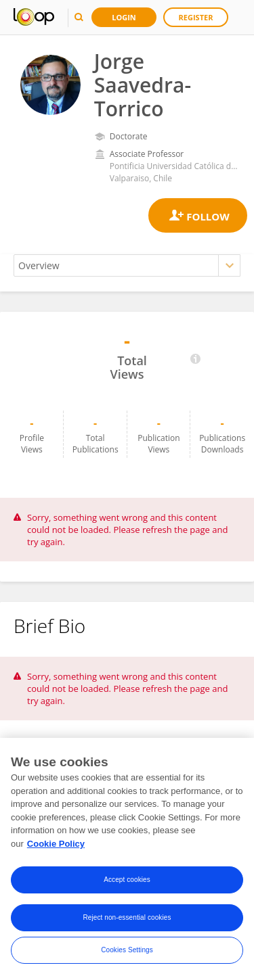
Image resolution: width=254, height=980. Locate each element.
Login (124, 17)
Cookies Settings (127, 953)
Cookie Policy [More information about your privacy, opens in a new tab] (56, 846)
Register (196, 17)
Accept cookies (127, 882)
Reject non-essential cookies (127, 920)
